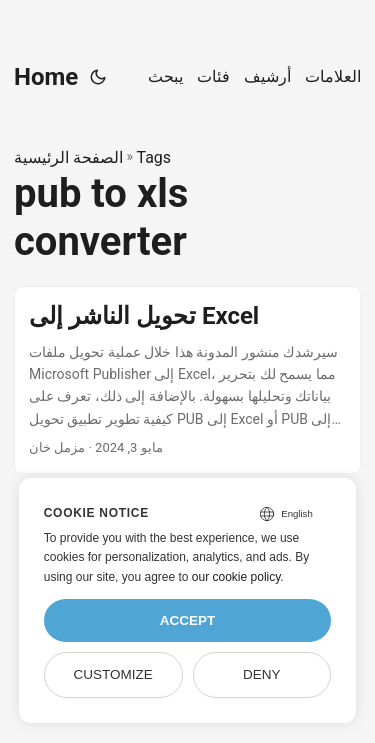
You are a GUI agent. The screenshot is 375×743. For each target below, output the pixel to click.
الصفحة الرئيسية (68, 157)
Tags (153, 157)
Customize (112, 674)
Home (46, 77)
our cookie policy (236, 577)
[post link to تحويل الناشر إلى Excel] (187, 380)
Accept (188, 620)
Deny (262, 674)
